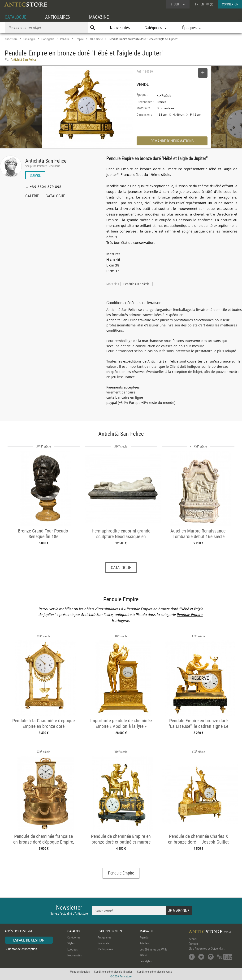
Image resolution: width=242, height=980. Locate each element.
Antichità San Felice (46, 161)
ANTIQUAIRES (60, 17)
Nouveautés (120, 28)
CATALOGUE (16, 17)
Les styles (146, 961)
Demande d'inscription (23, 949)
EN (202, 4)
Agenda (144, 937)
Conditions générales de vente (155, 972)
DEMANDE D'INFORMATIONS (172, 141)
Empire (80, 39)
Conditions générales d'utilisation (113, 972)
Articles (144, 943)
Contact (193, 944)
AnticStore (11, 39)
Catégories (74, 937)
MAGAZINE (102, 17)
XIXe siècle (96, 39)
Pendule (65, 39)
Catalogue (29, 39)
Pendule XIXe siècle (136, 284)
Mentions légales (80, 972)
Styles (71, 943)
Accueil (193, 939)
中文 (210, 4)
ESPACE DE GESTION (29, 940)
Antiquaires (104, 937)
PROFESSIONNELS (110, 931)
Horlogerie (48, 39)
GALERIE (32, 196)
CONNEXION (230, 4)
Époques (73, 949)
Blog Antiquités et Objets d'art (207, 948)
